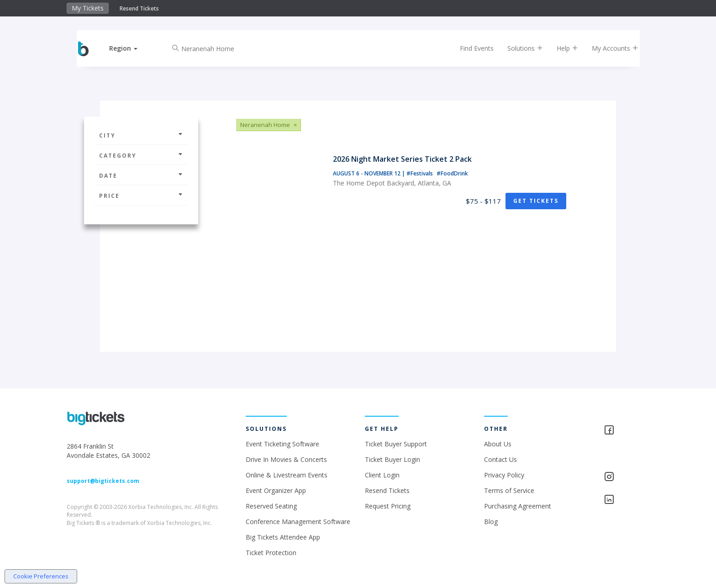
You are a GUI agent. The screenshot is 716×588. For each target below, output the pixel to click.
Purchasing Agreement (518, 506)
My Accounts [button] (608, 48)
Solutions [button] (518, 48)
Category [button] (141, 156)
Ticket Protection (271, 553)
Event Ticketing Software (282, 444)
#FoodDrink (452, 173)
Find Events (469, 48)
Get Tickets (536, 201)
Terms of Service (509, 490)
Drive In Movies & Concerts (286, 459)
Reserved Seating (271, 506)
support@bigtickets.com (103, 481)
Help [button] (560, 48)
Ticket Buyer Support (396, 444)
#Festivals (420, 173)
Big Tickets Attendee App (283, 537)
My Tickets (88, 8)
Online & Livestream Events (287, 475)
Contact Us (500, 459)
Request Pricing (388, 506)
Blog (491, 522)
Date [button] (141, 176)
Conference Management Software (298, 522)
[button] (131, 48)
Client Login (382, 475)
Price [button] (141, 196)
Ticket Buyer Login (392, 459)
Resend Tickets (139, 8)
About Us (498, 444)
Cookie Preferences (41, 576)
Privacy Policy (504, 475)
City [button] (141, 135)
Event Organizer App (276, 490)
